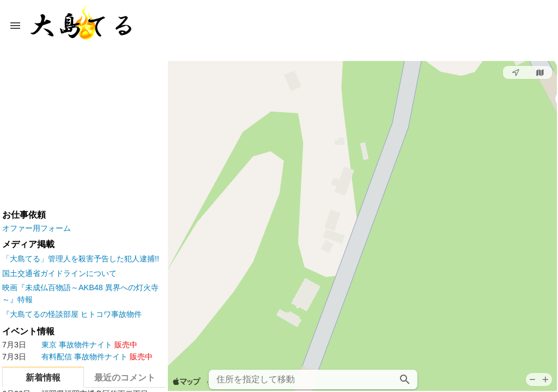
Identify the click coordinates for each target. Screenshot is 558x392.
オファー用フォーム (37, 228)
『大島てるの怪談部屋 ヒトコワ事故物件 (72, 314)
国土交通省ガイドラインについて (59, 273)
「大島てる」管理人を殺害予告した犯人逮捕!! (81, 259)
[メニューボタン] (15, 26)
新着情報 (43, 378)
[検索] (405, 379)
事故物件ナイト (70, 345)
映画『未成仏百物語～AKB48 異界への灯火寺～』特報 (80, 293)
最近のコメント (125, 378)
